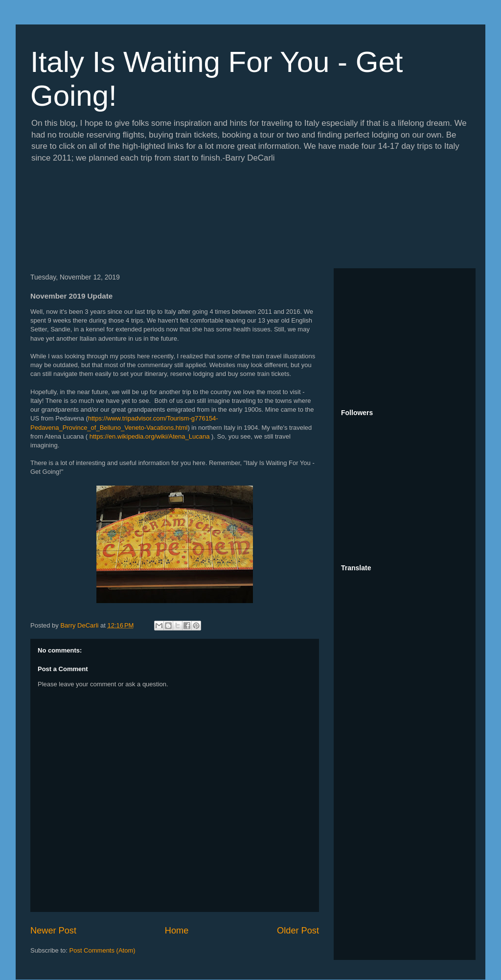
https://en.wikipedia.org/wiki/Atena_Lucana (150, 436)
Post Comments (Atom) (102, 950)
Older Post (298, 931)
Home (177, 931)
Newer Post (53, 931)
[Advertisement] (405, 337)
